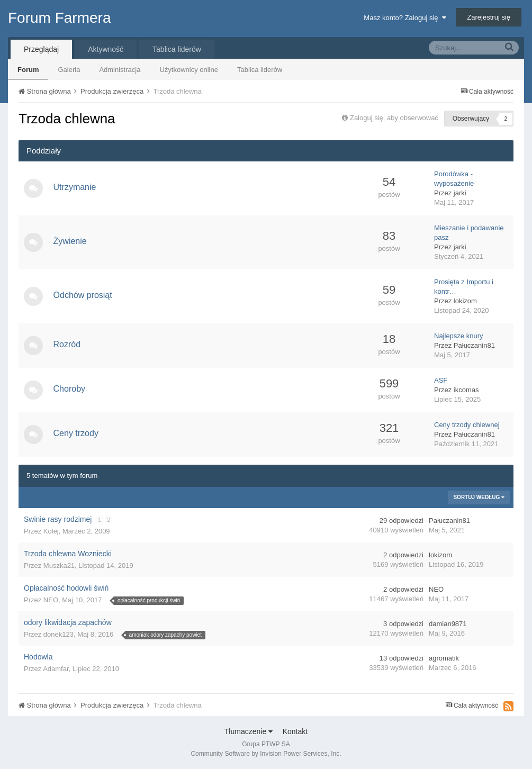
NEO (51, 600)
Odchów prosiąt (85, 295)
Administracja (120, 70)
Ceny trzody (78, 433)
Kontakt (295, 731)
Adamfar (56, 669)
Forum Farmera (59, 18)
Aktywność (106, 49)
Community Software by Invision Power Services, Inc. (266, 754)
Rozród (69, 344)
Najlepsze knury (459, 336)
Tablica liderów (260, 70)
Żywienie (72, 241)
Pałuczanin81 (474, 345)
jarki (460, 193)
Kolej (51, 531)
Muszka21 (59, 566)
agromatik (444, 658)
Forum (28, 70)
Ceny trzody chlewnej (467, 425)
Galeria (69, 70)
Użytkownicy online (189, 70)
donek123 (58, 634)
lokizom (465, 301)
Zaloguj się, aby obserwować (394, 118)
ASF (441, 380)
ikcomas (466, 390)
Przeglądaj (41, 49)
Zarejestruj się (489, 17)
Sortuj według (479, 497)
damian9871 (448, 624)
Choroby (71, 389)
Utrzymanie (77, 187)
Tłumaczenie (249, 731)
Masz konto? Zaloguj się (405, 18)
